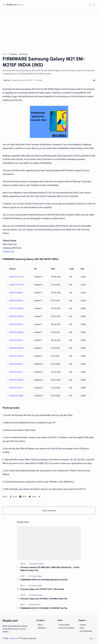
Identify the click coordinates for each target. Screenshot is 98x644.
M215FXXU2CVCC (17, 285)
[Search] (94, 5)
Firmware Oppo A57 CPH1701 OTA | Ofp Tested (42, 589)
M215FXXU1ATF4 (16, 388)
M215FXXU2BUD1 (16, 340)
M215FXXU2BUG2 (16, 316)
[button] (90, 5)
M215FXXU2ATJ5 (16, 364)
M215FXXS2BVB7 (16, 293)
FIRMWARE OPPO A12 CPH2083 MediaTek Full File (44, 580)
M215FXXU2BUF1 (16, 324)
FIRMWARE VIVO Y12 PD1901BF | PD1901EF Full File (44, 608)
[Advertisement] (49, 30)
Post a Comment (49, 511)
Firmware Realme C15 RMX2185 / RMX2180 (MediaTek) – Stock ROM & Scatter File (50, 569)
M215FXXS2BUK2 (16, 301)
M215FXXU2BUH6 (16, 308)
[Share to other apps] (39, 497)
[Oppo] (40, 576)
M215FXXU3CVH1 (16, 277)
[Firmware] (34, 564)
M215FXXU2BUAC (17, 356)
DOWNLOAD (8, 252)
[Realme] (41, 564)
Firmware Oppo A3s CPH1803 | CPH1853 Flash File (44, 599)
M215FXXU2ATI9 (16, 372)
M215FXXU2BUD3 (16, 332)
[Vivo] (39, 605)
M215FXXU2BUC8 (16, 348)
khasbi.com (12, 5)
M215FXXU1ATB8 (16, 396)
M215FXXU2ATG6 (16, 380)
